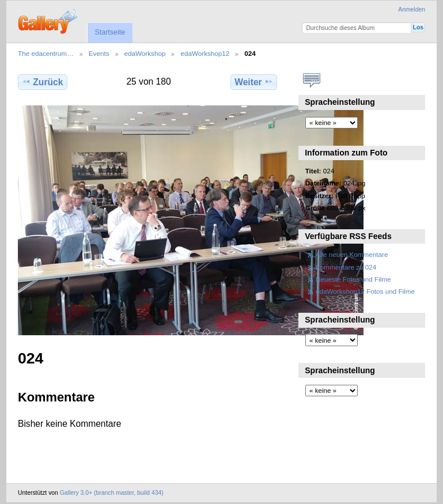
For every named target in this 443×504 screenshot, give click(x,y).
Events (99, 53)
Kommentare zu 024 (346, 267)
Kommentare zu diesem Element (311, 81)
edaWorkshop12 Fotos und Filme (365, 291)
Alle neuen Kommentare (352, 254)
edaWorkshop (145, 53)
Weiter (254, 82)
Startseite (110, 32)
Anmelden (412, 10)
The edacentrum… (46, 53)
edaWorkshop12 (205, 53)
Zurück (42, 82)
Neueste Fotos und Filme (353, 279)
